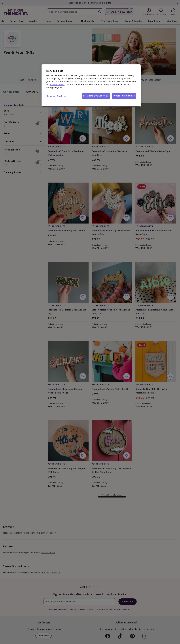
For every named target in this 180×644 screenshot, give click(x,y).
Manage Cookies (56, 96)
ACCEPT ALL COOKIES (124, 96)
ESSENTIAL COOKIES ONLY (96, 96)
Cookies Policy (58, 85)
